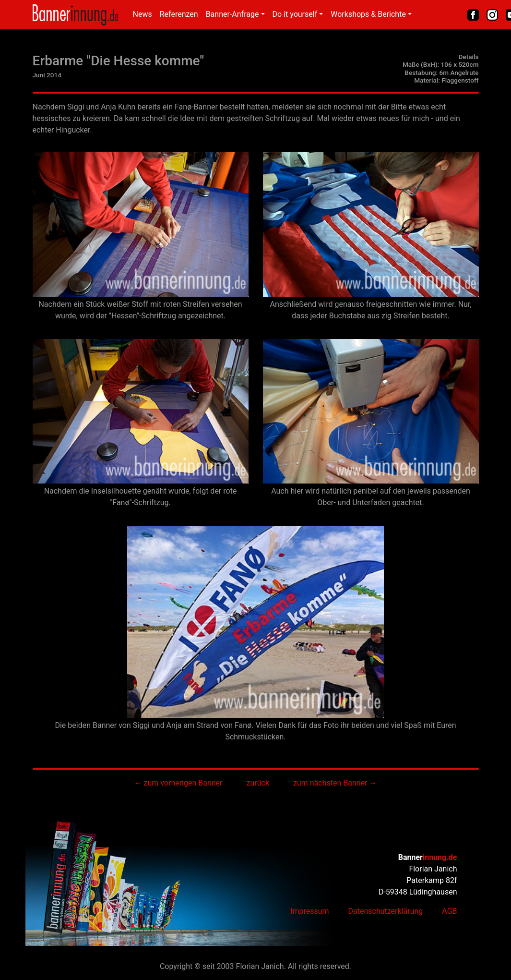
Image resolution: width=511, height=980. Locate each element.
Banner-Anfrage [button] (232, 14)
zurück (258, 783)
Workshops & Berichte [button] (368, 14)
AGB (449, 911)
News (143, 14)
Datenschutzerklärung (386, 911)
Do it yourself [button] (295, 14)
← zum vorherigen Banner (178, 783)
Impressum (310, 911)
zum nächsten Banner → (335, 783)
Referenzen (179, 14)
